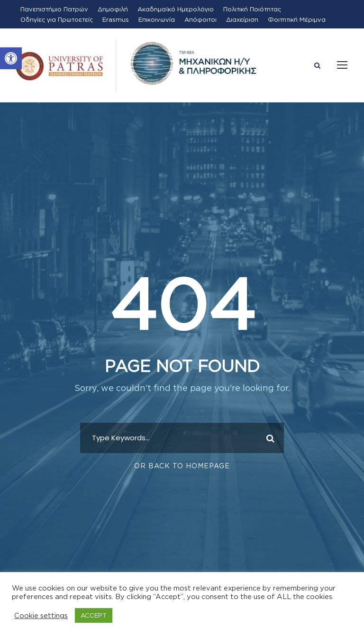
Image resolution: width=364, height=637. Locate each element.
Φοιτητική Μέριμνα (297, 19)
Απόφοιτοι (200, 19)
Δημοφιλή (113, 9)
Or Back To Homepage (182, 466)
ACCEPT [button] (94, 615)
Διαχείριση (242, 19)
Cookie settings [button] (41, 615)
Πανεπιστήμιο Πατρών (54, 9)
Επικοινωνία (157, 19)
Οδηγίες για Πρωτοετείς (57, 19)
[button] (11, 58)
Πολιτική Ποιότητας (252, 9)
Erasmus (116, 19)
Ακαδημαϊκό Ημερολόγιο (176, 9)
